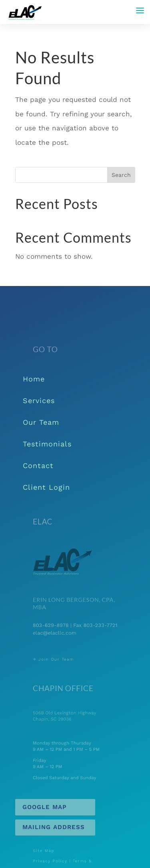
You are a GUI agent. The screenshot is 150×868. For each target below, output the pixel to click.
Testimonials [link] (47, 444)
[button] (140, 10)
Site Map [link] (49, 853)
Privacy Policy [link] (54, 861)
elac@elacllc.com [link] (58, 632)
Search (121, 175)
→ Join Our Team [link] (57, 659)
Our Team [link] (41, 422)
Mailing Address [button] (54, 827)
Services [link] (39, 401)
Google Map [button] (45, 807)
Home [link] (34, 379)
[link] (25, 11)
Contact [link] (38, 465)
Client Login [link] (46, 487)
